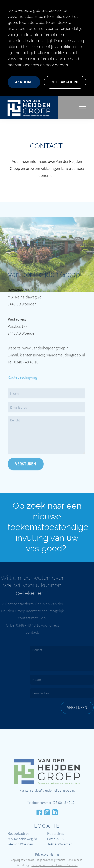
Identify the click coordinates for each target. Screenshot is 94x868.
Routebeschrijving (22, 366)
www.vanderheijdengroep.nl (46, 337)
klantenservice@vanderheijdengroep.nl (53, 344)
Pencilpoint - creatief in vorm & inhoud (55, 865)
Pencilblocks (74, 860)
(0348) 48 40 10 (64, 814)
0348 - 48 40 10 (26, 351)
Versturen (26, 453)
